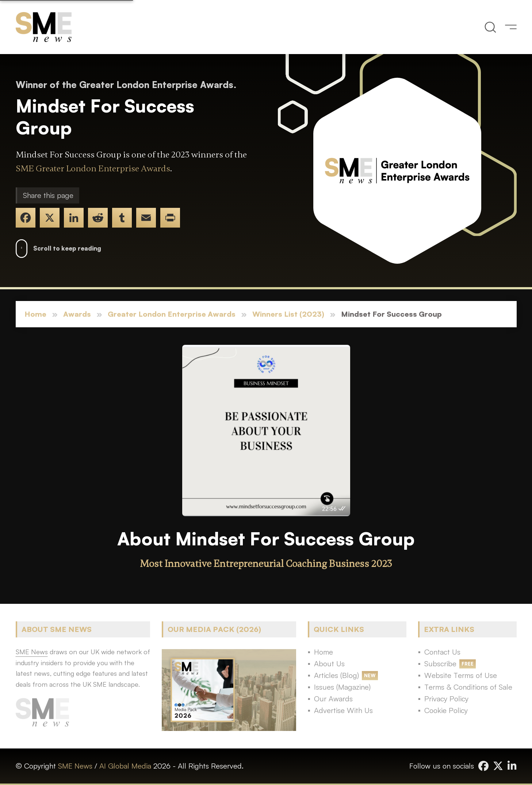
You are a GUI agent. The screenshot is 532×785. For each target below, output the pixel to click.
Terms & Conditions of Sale (468, 687)
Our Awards (333, 699)
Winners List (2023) (288, 314)
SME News (75, 766)
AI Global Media (125, 766)
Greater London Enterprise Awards (172, 314)
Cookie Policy (446, 710)
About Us (329, 664)
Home (35, 314)
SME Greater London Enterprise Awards (93, 169)
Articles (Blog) (336, 675)
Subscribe (440, 664)
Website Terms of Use (461, 675)
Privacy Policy (446, 699)
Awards (77, 314)
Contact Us (442, 652)
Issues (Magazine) (342, 687)
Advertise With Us (343, 710)
